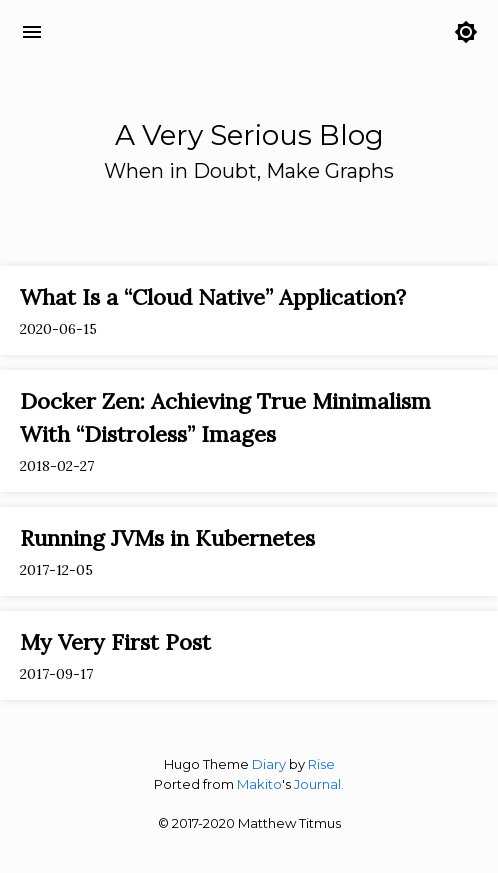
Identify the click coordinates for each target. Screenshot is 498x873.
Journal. (319, 784)
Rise (321, 764)
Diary (269, 764)
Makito (259, 784)
